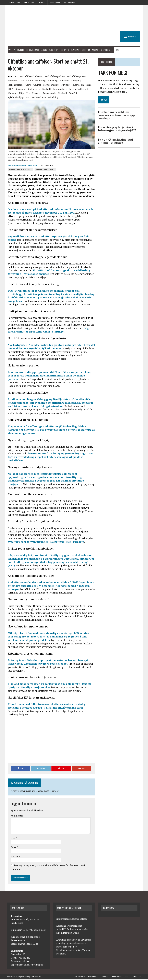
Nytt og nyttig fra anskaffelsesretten (73, 50)
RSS (126, 977)
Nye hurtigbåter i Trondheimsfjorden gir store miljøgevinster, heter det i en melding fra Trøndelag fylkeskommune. (51, 347)
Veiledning (53, 98)
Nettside (15, 857)
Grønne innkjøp (50, 85)
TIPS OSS (132, 36)
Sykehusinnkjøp (15, 98)
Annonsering (55, 2)
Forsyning (76, 81)
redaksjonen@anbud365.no (25, 944)
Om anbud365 (15, 2)
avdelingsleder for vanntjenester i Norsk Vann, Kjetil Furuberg (50, 541)
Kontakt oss (29, 2)
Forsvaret (64, 81)
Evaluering (40, 81)
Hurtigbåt (65, 85)
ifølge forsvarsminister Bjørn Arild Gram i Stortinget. (49, 331)
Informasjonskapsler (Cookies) (72, 920)
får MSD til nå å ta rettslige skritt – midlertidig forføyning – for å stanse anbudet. (47, 273)
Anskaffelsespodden (101, 50)
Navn (13, 839)
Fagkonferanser (47, 50)
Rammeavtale (49, 94)
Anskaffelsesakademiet (31, 77)
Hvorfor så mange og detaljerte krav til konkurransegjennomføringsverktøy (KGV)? (118, 129)
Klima (88, 85)
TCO (27, 98)
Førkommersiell (15, 85)
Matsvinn (12, 94)
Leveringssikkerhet (78, 89)
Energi (29, 81)
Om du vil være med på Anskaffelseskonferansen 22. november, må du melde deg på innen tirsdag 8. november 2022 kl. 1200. (50, 212)
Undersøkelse (39, 98)
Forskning (52, 81)
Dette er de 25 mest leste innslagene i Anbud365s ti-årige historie (116, 141)
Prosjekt (36, 94)
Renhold (62, 94)
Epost (13, 848)
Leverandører (60, 89)
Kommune (20, 89)
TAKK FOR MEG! (113, 72)
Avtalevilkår (136, 977)
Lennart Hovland (28, 166)
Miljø (21, 94)
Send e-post (17, 924)
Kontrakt (46, 89)
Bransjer (20, 50)
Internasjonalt (32, 50)
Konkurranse (33, 89)
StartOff (72, 94)
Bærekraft (12, 81)
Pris (28, 94)
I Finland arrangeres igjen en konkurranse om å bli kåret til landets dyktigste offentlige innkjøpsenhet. (49, 686)
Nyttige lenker (70, 2)
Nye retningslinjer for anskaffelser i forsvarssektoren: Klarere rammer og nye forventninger (117, 115)
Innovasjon (78, 85)
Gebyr (28, 85)
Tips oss (42, 2)
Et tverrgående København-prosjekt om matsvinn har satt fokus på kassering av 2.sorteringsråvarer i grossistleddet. (48, 663)
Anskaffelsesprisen (76, 77)
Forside (11, 49)
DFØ (22, 81)
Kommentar (17, 816)
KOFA (10, 89)
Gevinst (37, 85)
